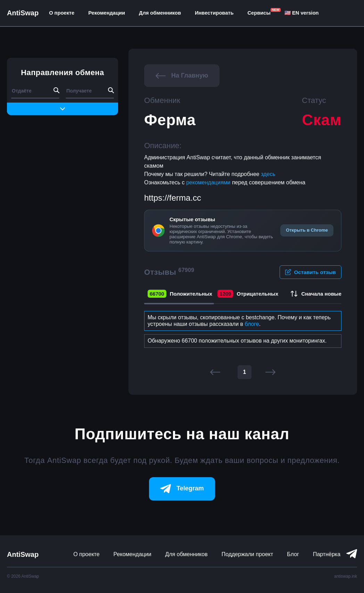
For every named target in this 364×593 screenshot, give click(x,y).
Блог (293, 554)
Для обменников (160, 13)
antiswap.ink (346, 576)
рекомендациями (209, 182)
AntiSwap (23, 13)
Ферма (170, 120)
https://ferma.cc (173, 198)
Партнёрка (327, 554)
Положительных (180, 294)
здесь (268, 174)
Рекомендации (107, 13)
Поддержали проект (247, 554)
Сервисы (259, 13)
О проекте (62, 13)
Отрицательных (248, 294)
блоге (252, 324)
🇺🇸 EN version (302, 13)
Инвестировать (214, 13)
